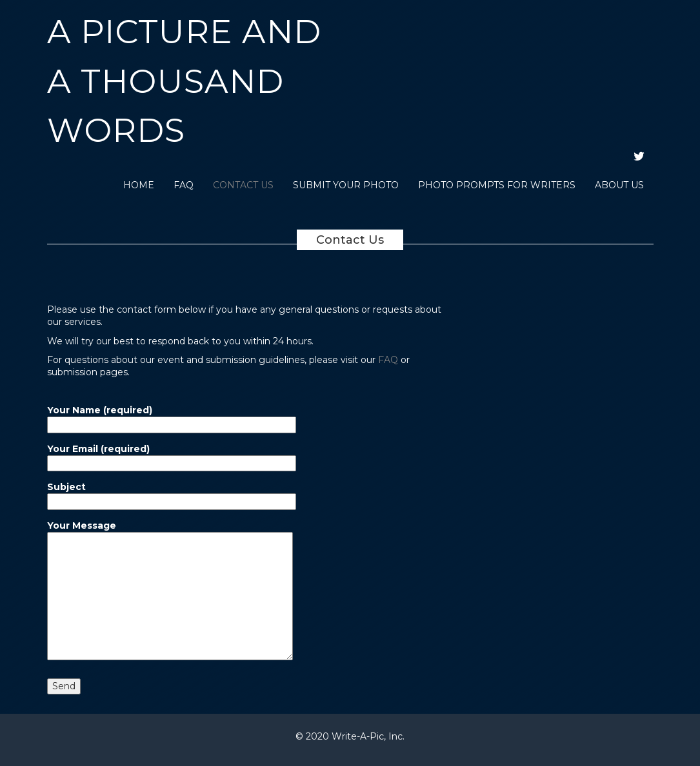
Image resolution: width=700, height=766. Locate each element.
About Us (619, 185)
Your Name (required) (172, 417)
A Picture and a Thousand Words (184, 81)
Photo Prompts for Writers (497, 185)
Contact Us (243, 185)
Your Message (170, 591)
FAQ (184, 185)
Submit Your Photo (346, 185)
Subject (172, 494)
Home (139, 185)
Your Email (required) (172, 456)
